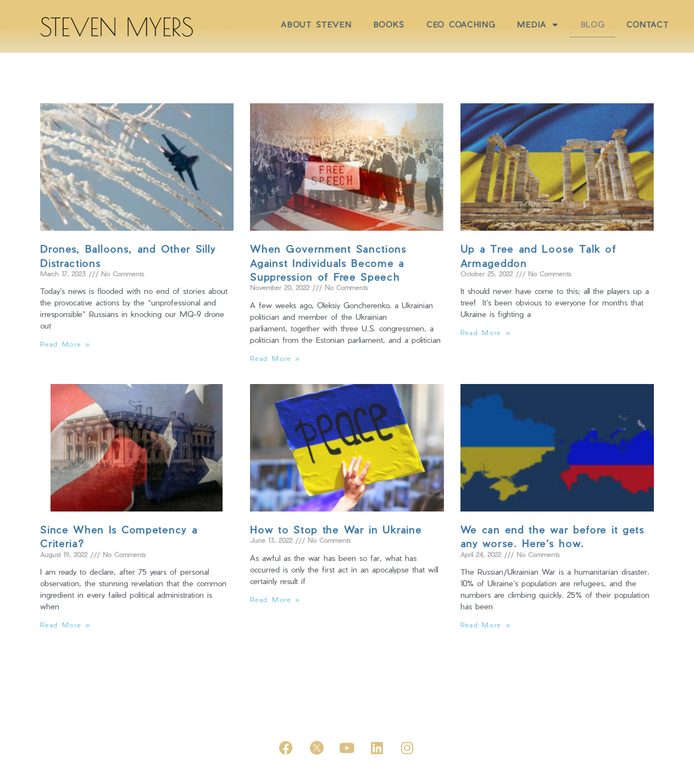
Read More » (65, 344)
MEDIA (583, 25)
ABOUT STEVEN (362, 24)
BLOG (639, 24)
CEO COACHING (506, 24)
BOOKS (434, 24)
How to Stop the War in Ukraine (336, 529)
